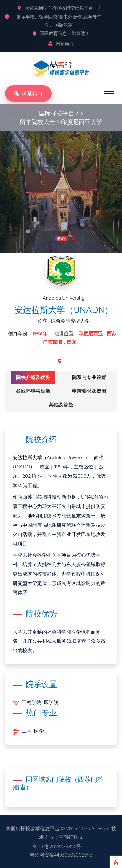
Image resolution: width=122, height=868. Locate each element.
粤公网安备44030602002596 (61, 855)
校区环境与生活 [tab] (33, 391)
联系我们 (28, 93)
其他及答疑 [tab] (61, 405)
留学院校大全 (37, 122)
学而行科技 (71, 837)
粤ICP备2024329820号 (57, 846)
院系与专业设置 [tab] (89, 377)
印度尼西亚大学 (82, 122)
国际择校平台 (57, 113)
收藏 (61, 238)
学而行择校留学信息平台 (33, 829)
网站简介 (61, 43)
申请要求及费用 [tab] (89, 391)
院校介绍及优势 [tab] (33, 377)
